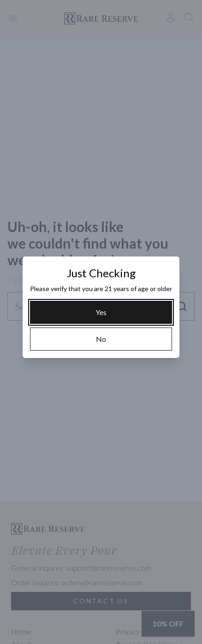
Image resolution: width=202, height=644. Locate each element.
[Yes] (101, 312)
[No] (101, 339)
